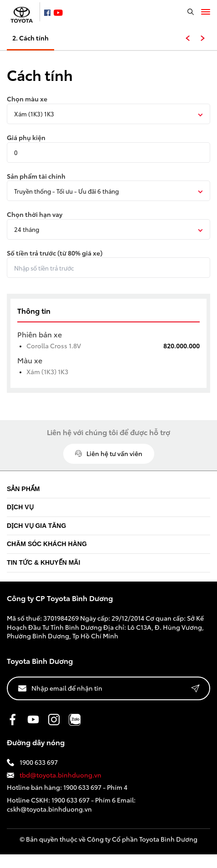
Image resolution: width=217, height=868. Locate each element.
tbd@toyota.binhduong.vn (54, 775)
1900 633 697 (32, 762)
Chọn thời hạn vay (35, 214)
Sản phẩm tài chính (36, 176)
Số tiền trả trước (55, 253)
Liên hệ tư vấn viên (109, 453)
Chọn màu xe (27, 99)
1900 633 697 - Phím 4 (95, 787)
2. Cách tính (30, 38)
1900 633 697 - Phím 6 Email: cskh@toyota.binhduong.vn (71, 804)
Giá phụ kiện (26, 138)
